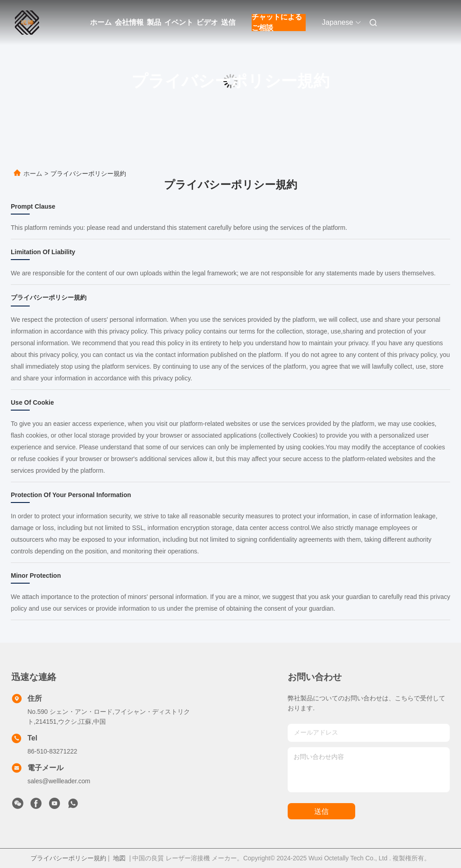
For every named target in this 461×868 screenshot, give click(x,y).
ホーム (101, 22)
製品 (154, 22)
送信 (228, 22)
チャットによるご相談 (277, 23)
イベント (179, 22)
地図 (119, 858)
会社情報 (129, 22)
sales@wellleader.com (59, 781)
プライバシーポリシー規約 (68, 858)
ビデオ (207, 22)
